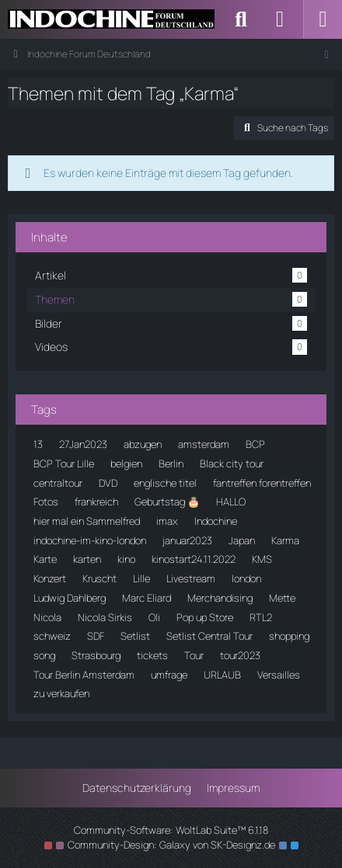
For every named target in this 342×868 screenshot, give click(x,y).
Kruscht (99, 578)
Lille (141, 578)
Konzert (50, 578)
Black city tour (232, 464)
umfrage (169, 675)
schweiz (52, 636)
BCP (255, 444)
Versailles (279, 675)
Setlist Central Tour (209, 636)
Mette (282, 598)
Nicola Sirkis (105, 617)
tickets (152, 655)
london (246, 578)
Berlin (171, 464)
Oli (154, 617)
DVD (108, 483)
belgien (126, 464)
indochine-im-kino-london (90, 540)
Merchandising (220, 598)
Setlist (135, 636)
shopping (289, 636)
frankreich (96, 502)
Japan (242, 540)
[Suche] (241, 19)
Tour (194, 655)
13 (38, 444)
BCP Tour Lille (64, 464)
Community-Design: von (171, 845)
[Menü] (323, 19)
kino (126, 559)
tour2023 (240, 655)
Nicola (47, 617)
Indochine (216, 521)
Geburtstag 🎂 (167, 502)
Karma (285, 540)
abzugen (143, 444)
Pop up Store (205, 617)
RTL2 (261, 617)
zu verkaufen (61, 693)
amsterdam (204, 444)
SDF (96, 636)
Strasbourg (96, 655)
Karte (45, 559)
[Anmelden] (280, 19)
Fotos (46, 502)
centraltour (58, 483)
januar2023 (187, 540)
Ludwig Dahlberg (70, 598)
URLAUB (222, 675)
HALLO (231, 502)
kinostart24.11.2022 (194, 559)
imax (167, 521)
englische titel (165, 483)
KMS (262, 559)
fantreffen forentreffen (262, 483)
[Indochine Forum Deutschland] (111, 19)
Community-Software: (171, 830)
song (44, 655)
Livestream (191, 578)
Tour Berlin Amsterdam (84, 675)
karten (87, 559)
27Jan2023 (83, 444)
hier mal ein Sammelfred (87, 521)
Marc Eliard (147, 598)
